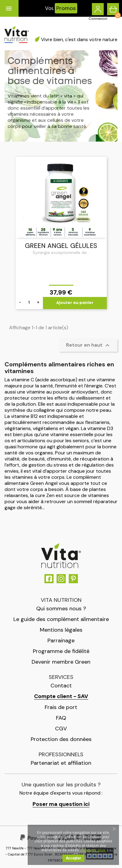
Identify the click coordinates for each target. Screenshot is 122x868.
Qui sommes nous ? (61, 609)
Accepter (73, 858)
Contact (61, 686)
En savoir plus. (93, 850)
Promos (66, 8)
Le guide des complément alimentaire (61, 619)
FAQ (61, 718)
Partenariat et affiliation (61, 763)
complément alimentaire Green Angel (53, 480)
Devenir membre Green (61, 662)
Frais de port (61, 707)
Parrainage (61, 640)
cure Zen (45, 495)
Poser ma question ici (61, 804)
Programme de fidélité (61, 651)
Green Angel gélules (61, 246)
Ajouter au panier (75, 303)
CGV (61, 729)
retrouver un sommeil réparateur (81, 501)
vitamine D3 (100, 428)
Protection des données (61, 739)
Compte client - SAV (61, 696)
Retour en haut (89, 345)
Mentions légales (61, 630)
